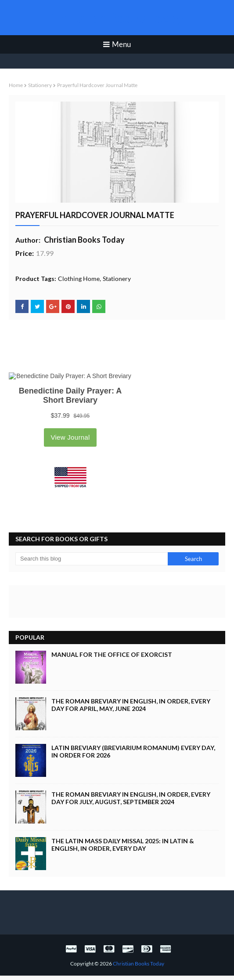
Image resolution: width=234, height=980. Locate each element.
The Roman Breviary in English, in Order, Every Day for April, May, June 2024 (131, 705)
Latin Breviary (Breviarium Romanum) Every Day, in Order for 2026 (133, 751)
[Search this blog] (92, 559)
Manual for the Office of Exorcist (112, 654)
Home (16, 85)
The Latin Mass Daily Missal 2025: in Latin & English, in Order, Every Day (123, 845)
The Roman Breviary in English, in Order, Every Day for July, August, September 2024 (131, 798)
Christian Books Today (117, 18)
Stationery (40, 85)
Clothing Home (79, 279)
